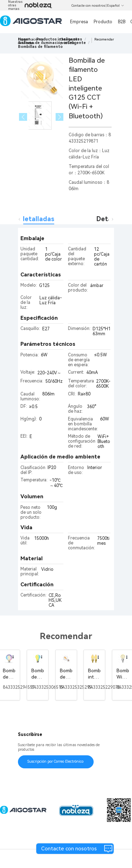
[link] (40, 47)
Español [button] (116, 6)
